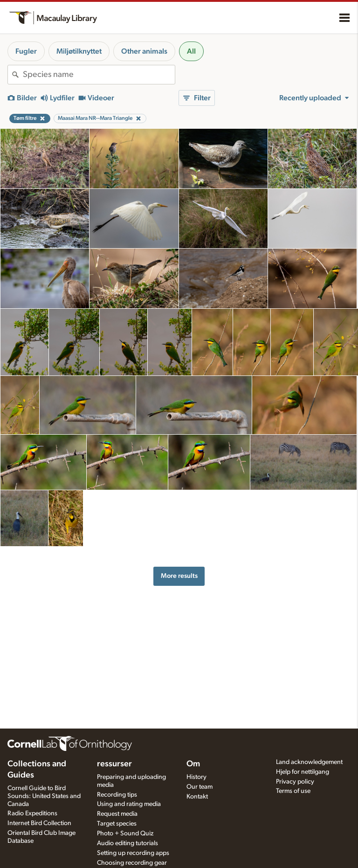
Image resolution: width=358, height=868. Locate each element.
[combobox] (99, 75)
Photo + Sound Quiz (125, 833)
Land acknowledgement (309, 762)
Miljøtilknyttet (79, 51)
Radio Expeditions (32, 813)
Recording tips (117, 795)
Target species (117, 824)
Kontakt (197, 797)
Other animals (144, 51)
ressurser (114, 764)
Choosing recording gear (132, 863)
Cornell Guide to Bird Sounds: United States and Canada (44, 796)
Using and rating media (129, 804)
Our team (200, 787)
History (196, 777)
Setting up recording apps (133, 853)
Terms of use (293, 791)
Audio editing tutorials (127, 843)
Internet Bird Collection (39, 823)
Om (193, 764)
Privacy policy (295, 782)
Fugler (26, 51)
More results (179, 576)
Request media (117, 814)
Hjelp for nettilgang (303, 772)
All (191, 51)
